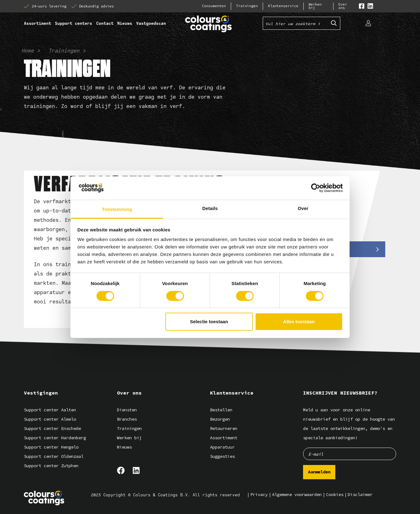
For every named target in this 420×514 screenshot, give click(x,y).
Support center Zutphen (51, 466)
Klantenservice (283, 6)
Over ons (343, 6)
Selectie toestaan (209, 322)
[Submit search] (334, 23)
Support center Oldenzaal (54, 456)
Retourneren (224, 429)
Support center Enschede (52, 429)
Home (28, 51)
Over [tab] (303, 208)
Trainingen (247, 6)
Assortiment (224, 438)
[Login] (368, 23)
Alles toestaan (299, 322)
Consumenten (214, 6)
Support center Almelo (50, 419)
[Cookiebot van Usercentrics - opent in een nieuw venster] (316, 188)
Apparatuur (222, 447)
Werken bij (315, 6)
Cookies (335, 495)
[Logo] (44, 498)
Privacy (259, 495)
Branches (127, 419)
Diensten (127, 410)
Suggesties (222, 456)
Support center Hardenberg (55, 438)
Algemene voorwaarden (297, 495)
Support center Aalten (50, 410)
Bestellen (221, 410)
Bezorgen (220, 419)
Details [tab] (210, 208)
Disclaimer (360, 495)
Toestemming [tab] (117, 209)
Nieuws (124, 447)
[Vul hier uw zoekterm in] (295, 23)
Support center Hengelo (51, 447)
